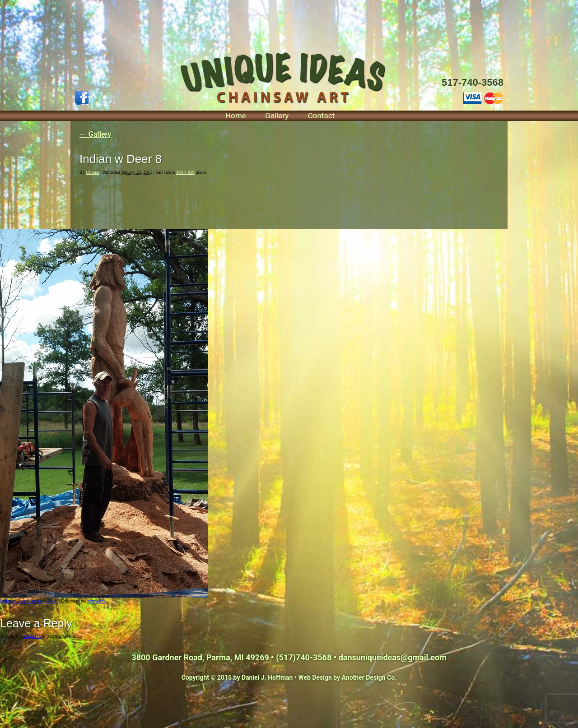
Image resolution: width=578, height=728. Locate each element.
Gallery (277, 116)
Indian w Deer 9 (45, 601)
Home (236, 116)
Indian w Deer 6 (15, 601)
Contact (321, 116)
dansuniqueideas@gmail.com (393, 657)
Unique (92, 172)
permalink (97, 601)
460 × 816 (185, 172)
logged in (33, 636)
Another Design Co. (369, 677)
